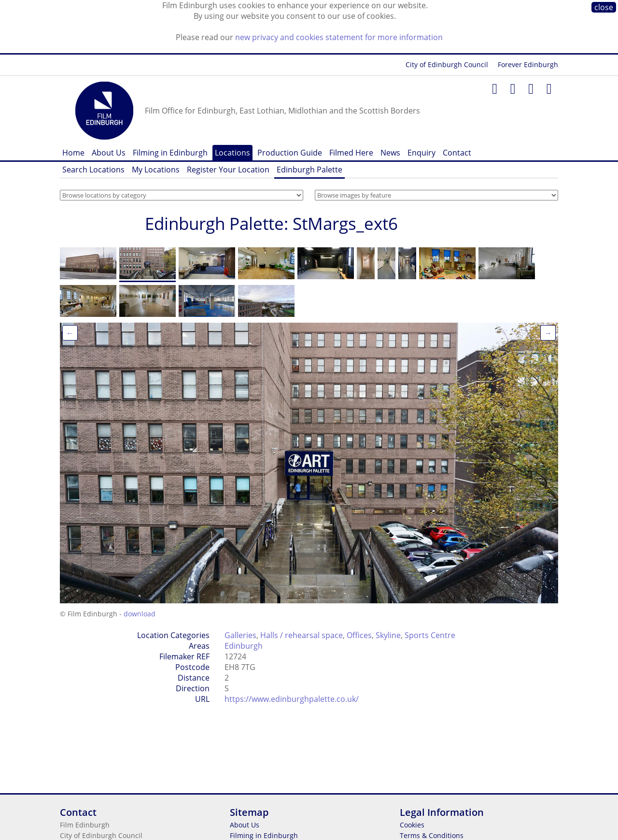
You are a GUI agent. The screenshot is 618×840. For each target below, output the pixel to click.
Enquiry (421, 153)
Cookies (412, 825)
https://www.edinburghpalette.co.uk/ (292, 699)
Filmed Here (351, 153)
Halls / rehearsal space (302, 635)
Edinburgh (244, 646)
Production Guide (290, 153)
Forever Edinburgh (528, 64)
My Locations (156, 170)
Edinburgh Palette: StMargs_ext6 (271, 223)
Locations (232, 153)
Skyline (388, 635)
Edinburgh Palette (309, 170)
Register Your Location (228, 170)
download (140, 614)
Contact (457, 153)
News (390, 153)
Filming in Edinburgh (170, 153)
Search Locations (93, 170)
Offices (359, 635)
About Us (109, 153)
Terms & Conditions (432, 835)
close (604, 7)
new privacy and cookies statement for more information (339, 37)
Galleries (240, 635)
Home (73, 153)
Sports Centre (430, 635)
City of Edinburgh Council (447, 64)
